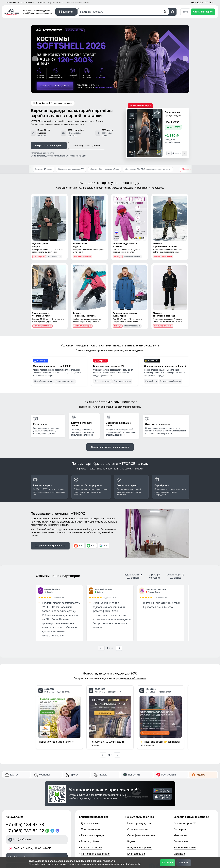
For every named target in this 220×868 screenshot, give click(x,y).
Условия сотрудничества (191, 817)
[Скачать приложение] (162, 791)
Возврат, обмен (90, 841)
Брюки (74, 775)
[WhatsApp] (48, 831)
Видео (131, 841)
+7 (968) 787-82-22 (25, 831)
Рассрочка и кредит (93, 835)
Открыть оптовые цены (49, 145)
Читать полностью (53, 636)
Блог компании (136, 854)
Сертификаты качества (141, 835)
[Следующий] (185, 153)
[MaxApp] (58, 831)
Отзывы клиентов (138, 829)
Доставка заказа (91, 823)
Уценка (201, 775)
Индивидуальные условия (87, 145)
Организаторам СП (185, 823)
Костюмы (44, 775)
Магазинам (180, 835)
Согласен (168, 863)
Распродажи (169, 775)
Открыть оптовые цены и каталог (110, 447)
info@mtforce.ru (23, 839)
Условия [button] (78, 3)
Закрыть (184, 863)
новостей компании (135, 678)
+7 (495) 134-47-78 (25, 825)
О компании (181, 841)
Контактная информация (96, 854)
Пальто (103, 775)
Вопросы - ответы (92, 848)
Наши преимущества (140, 823)
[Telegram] (53, 831)
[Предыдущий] (169, 153)
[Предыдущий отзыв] (101, 648)
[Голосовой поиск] (165, 12)
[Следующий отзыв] (119, 648)
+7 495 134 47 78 (203, 3)
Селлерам (180, 829)
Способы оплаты (91, 829)
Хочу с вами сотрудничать (50, 546)
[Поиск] (123, 12)
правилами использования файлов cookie (119, 864)
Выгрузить (134, 775)
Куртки (14, 775)
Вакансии (179, 854)
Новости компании (185, 848)
